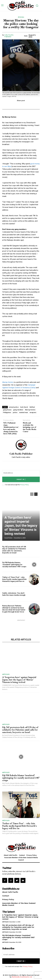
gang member (18, 410)
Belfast (32, 407)
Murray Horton (8, 382)
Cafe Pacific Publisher (9, 36)
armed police (14, 407)
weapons (33, 412)
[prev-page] (32, 494)
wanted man (24, 412)
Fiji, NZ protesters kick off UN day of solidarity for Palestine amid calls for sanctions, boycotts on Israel (14, 550)
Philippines (7, 412)
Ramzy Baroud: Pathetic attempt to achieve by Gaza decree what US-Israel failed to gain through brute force (14, 609)
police (15, 412)
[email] (21, 473)
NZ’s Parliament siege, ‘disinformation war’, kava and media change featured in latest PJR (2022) (11, 428)
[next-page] (36, 494)
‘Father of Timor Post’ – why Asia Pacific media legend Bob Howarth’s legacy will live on (14, 579)
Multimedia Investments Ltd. (22, 977)
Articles (21, 17)
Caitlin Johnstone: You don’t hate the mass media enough (14, 594)
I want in (21, 479)
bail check (24, 407)
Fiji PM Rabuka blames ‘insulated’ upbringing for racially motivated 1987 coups (14, 565)
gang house (7, 410)
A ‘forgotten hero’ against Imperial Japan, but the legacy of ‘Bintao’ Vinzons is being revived (21, 526)
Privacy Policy (24, 485)
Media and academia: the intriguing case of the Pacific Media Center (30, 427)
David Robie (8, 538)
